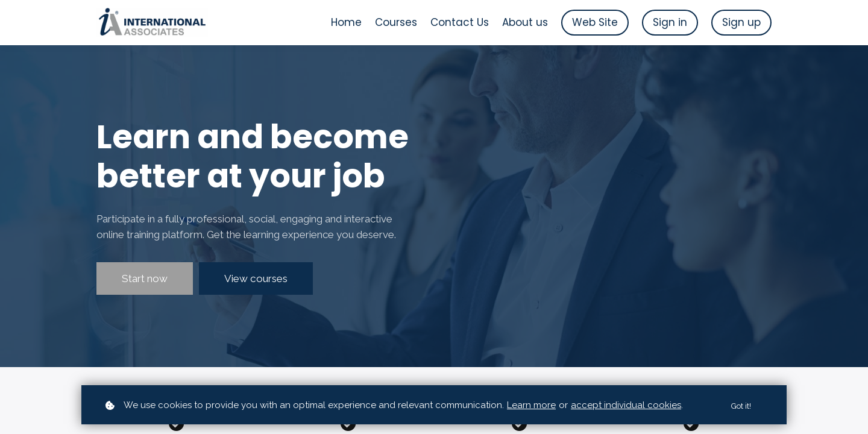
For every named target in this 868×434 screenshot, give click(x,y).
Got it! (740, 406)
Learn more (531, 405)
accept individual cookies (626, 405)
